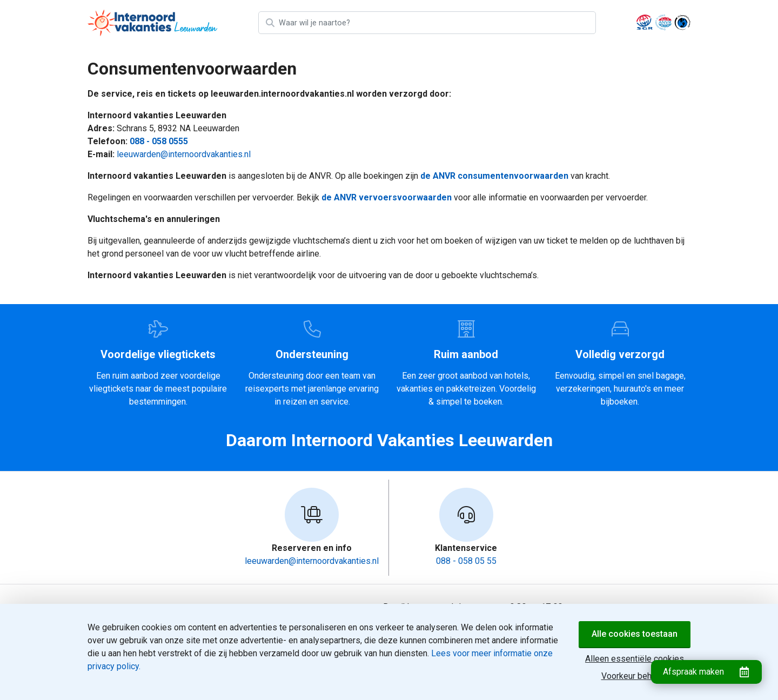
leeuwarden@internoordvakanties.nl (184, 154)
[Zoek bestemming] (436, 22)
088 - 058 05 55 (466, 561)
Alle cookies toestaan (635, 634)
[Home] (152, 23)
